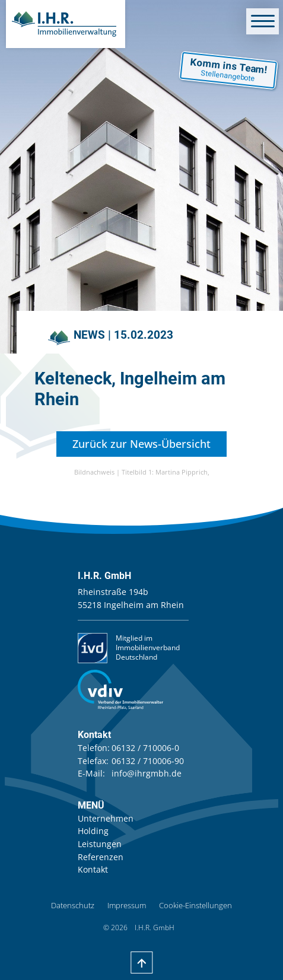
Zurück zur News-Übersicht (141, 444)
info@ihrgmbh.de (147, 773)
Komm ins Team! (229, 70)
